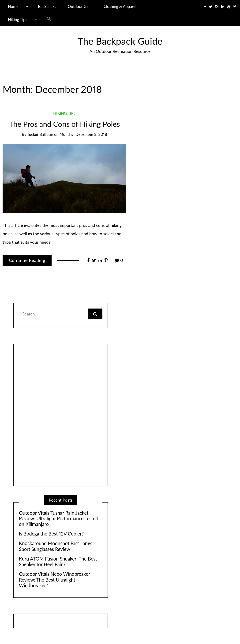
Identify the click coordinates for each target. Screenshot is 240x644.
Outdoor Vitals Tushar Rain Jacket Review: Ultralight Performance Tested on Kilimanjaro (59, 519)
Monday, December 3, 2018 (83, 134)
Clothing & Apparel (120, 6)
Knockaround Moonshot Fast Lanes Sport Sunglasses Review (56, 546)
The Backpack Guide (120, 41)
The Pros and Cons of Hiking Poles (64, 124)
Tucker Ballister (40, 134)
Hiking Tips (18, 20)
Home (13, 6)
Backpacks (47, 6)
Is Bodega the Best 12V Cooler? (51, 534)
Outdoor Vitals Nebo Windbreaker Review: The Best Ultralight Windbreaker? (54, 580)
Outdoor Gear (80, 6)
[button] (49, 20)
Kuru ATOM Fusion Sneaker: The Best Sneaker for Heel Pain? (58, 561)
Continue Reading (27, 260)
